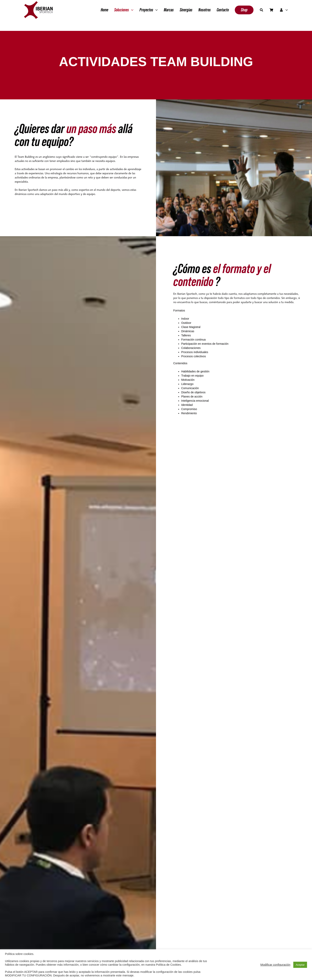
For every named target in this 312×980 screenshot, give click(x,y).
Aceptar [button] (300, 965)
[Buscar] (261, 10)
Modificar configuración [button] (275, 965)
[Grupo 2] (38, 3)
